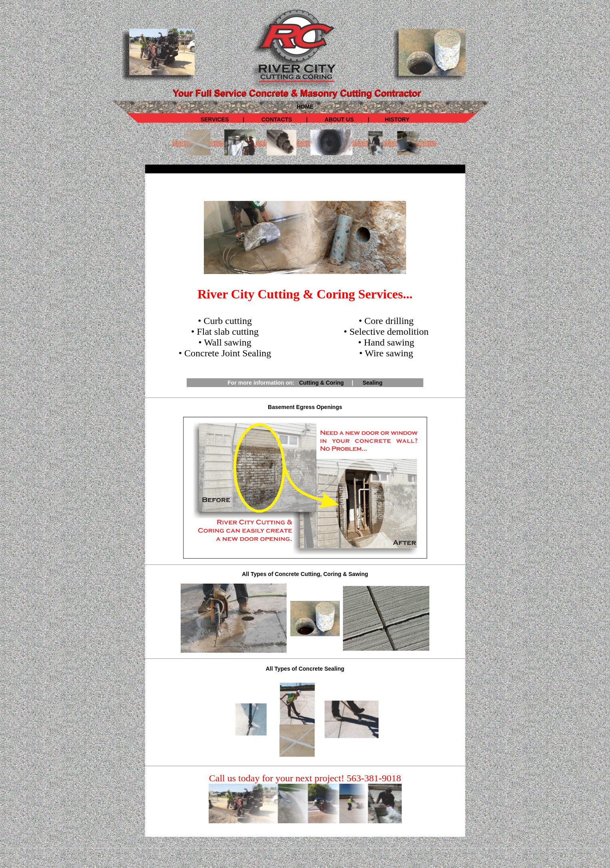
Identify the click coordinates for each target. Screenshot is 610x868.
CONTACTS (277, 119)
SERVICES (215, 119)
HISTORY (397, 119)
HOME (305, 107)
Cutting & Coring (321, 383)
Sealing (373, 383)
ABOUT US (338, 119)
